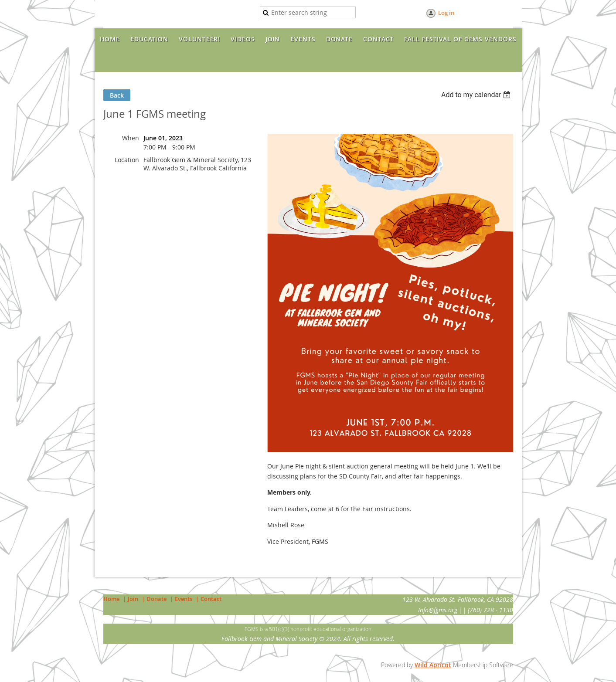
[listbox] (477, 95)
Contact (211, 599)
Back (117, 95)
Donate (157, 599)
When (131, 138)
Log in (446, 13)
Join (133, 599)
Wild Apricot (433, 665)
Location (127, 160)
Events (184, 599)
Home (111, 599)
